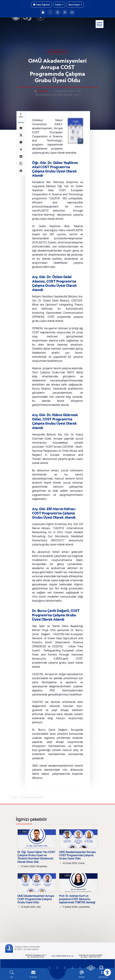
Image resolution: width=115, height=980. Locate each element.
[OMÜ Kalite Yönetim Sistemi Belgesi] (91, 968)
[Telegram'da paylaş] (21, 149)
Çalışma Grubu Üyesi (33, 797)
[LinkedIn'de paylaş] (21, 157)
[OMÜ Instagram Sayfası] (65, 968)
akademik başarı (57, 52)
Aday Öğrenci (42, 5)
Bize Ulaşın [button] (75, 5)
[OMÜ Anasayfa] (43, 12)
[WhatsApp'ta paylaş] (21, 142)
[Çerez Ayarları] (101, 968)
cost (15, 797)
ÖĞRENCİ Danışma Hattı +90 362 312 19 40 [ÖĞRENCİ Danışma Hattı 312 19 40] (36, 956)
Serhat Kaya (43, 91)
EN (72, 12)
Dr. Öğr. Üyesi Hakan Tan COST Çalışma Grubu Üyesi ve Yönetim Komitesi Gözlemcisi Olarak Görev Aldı (36, 857)
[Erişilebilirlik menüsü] (107, 972)
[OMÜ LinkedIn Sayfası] (57, 968)
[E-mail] (33, 974)
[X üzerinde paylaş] (21, 135)
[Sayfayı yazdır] (21, 171)
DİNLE (21, 116)
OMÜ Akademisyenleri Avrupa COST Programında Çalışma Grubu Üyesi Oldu (77, 855)
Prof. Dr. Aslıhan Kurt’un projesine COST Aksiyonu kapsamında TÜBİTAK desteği (77, 899)
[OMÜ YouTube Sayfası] (50, 968)
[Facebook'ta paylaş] (21, 128)
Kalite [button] (59, 5)
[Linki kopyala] (21, 164)
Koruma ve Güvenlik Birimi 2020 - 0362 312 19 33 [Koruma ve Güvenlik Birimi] (91, 956)
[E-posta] (50, 12)
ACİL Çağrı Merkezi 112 (63, 956)
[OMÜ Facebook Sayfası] (80, 968)
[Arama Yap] (65, 12)
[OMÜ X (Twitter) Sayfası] (73, 968)
